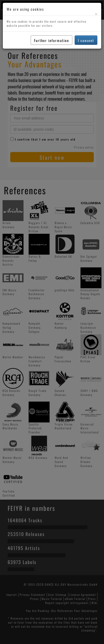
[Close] (96, 14)
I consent (86, 40)
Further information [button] (51, 40)
